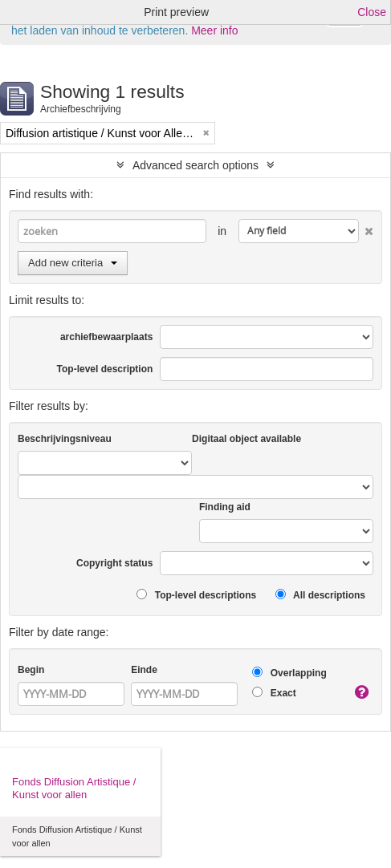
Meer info (214, 30)
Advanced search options (195, 165)
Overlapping (289, 673)
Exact (274, 693)
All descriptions (320, 595)
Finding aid (225, 507)
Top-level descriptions (196, 595)
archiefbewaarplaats (106, 337)
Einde (144, 670)
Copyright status (114, 563)
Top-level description (105, 369)
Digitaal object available (246, 439)
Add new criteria (73, 263)
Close (372, 12)
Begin (31, 670)
